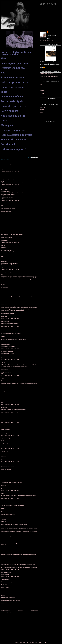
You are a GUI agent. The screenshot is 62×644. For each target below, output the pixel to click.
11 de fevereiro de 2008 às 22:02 (10, 476)
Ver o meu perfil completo (46, 40)
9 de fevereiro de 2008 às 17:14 (10, 225)
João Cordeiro (4, 465)
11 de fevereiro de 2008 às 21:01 (10, 436)
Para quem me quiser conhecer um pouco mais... (49, 75)
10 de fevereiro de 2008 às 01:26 (10, 301)
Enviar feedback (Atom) (10, 613)
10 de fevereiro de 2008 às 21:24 (10, 341)
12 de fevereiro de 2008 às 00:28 (10, 499)
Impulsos (48, 4)
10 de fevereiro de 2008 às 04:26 (10, 318)
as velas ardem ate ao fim (6, 351)
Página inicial (20, 610)
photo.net (42, 109)
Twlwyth (2, 416)
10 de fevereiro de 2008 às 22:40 (10, 375)
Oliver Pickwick (4, 321)
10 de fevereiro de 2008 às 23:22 (10, 396)
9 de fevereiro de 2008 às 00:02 (10, 201)
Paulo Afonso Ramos (5, 439)
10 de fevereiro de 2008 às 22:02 (10, 360)
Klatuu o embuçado (5, 572)
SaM (2, 379)
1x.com (41, 112)
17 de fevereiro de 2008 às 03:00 (10, 592)
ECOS (41, 84)
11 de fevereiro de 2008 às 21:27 (10, 449)
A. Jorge (2, 502)
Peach (2, 294)
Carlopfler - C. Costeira (5, 175)
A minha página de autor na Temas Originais (49, 76)
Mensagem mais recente (5, 610)
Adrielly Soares (4, 452)
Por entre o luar (4, 162)
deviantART (42, 108)
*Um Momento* (4, 579)
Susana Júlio (3, 551)
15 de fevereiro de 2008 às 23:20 (10, 576)
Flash (2, 218)
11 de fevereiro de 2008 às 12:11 (10, 413)
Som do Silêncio (4, 479)
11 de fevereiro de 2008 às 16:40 (10, 423)
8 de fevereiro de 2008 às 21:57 (10, 172)
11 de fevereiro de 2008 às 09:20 (10, 404)
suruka (2, 228)
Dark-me (2, 261)
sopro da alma (43, 83)
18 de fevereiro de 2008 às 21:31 (10, 605)
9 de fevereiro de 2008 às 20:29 (10, 270)
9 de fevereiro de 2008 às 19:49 (10, 258)
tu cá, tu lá (42, 94)
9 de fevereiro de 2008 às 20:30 (10, 281)
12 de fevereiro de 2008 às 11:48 (10, 548)
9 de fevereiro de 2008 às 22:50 (10, 291)
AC (1, 595)
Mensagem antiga (34, 610)
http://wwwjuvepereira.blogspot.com (8, 273)
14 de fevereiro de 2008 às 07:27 (10, 569)
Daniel (2, 245)
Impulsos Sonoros (43, 92)
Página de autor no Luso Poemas (46, 73)
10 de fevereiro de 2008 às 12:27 (10, 327)
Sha (1, 204)
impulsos (50, 32)
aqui (58, 66)
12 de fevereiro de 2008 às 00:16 (10, 490)
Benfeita (42, 100)
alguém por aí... (4, 344)
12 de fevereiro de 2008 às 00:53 (10, 516)
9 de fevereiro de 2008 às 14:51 (10, 215)
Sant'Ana (3, 330)
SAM (2, 519)
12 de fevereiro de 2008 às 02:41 (10, 538)
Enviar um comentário (5, 608)
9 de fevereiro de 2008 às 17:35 (10, 242)
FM (1, 493)
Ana (2, 284)
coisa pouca (42, 90)
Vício (2, 188)
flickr (41, 111)
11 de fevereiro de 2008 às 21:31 (10, 461)
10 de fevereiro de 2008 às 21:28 (10, 348)
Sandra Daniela (4, 426)
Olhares (41, 106)
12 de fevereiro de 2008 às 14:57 (10, 558)
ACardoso (3, 407)
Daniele (2, 363)
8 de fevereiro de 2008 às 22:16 (10, 185)
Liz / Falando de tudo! (5, 561)
